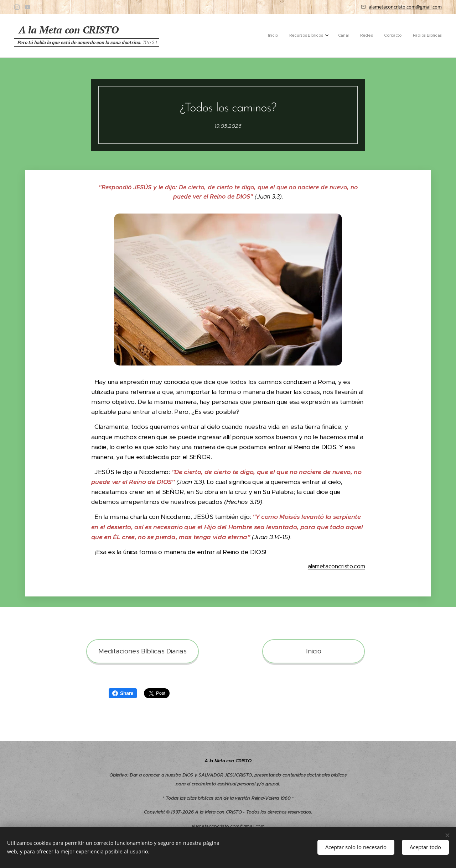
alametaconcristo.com (336, 566)
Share (123, 693)
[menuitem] (383, 36)
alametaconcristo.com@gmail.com (405, 7)
